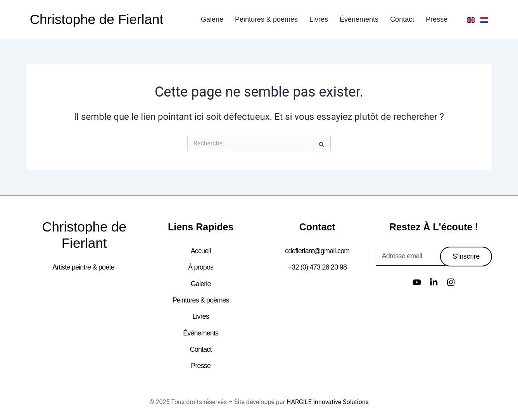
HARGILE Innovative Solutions (328, 401)
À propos (201, 267)
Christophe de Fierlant (97, 19)
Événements (359, 19)
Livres (319, 19)
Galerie (212, 19)
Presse (437, 19)
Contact (402, 19)
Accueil (200, 251)
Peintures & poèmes (266, 19)
